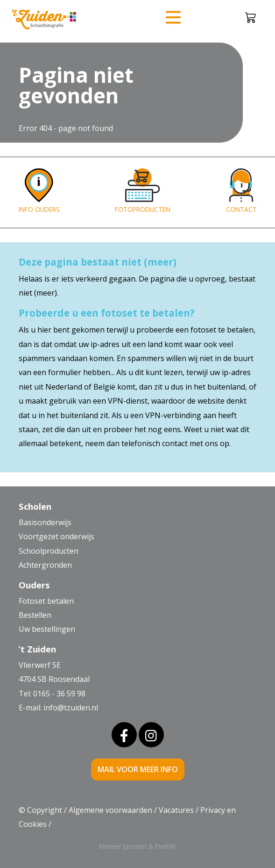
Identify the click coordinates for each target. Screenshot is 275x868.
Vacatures (176, 810)
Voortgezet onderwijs (56, 536)
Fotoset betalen (46, 601)
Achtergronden (45, 565)
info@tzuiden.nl (71, 708)
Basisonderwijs (45, 522)
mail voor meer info (138, 769)
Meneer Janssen (123, 846)
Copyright (45, 810)
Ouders (34, 585)
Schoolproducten (49, 551)
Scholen (35, 506)
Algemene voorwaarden (110, 810)
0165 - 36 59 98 (59, 694)
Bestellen (35, 615)
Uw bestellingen (47, 629)
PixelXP (166, 846)
